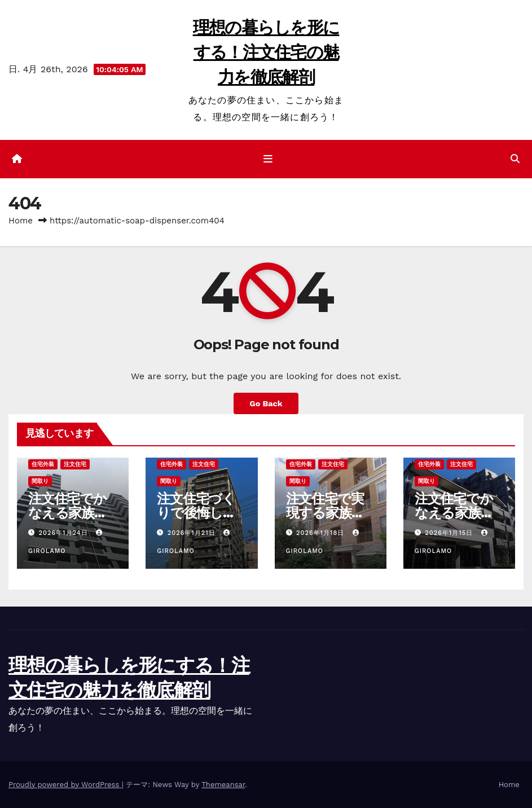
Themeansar (223, 785)
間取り (40, 481)
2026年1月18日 (322, 533)
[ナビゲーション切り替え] (268, 159)
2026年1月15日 (450, 533)
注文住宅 (75, 464)
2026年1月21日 (193, 533)
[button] (515, 159)
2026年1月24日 (65, 533)
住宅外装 (43, 464)
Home (21, 221)
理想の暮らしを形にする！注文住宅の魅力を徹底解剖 (266, 52)
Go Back (266, 403)
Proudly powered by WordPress (65, 785)
